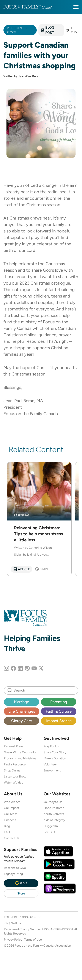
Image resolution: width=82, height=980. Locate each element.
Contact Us (12, 838)
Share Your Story (55, 752)
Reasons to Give (15, 868)
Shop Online (12, 770)
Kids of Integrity (54, 820)
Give (21, 883)
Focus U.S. (51, 832)
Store (21, 893)
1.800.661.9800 (31, 917)
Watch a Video (14, 782)
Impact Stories (59, 721)
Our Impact (12, 808)
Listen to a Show (15, 776)
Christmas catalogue (50, 283)
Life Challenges (22, 711)
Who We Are (12, 802)
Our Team (10, 814)
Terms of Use (33, 939)
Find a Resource (15, 764)
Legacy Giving (13, 874)
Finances (10, 820)
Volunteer (50, 764)
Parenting (59, 702)
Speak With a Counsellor (20, 752)
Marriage (22, 702)
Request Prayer (14, 746)
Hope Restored (54, 808)
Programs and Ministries (20, 758)
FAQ (7, 832)
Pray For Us (51, 746)
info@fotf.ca (12, 923)
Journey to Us (53, 802)
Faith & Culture (59, 711)
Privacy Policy (13, 939)
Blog (7, 826)
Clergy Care (22, 721)
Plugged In (51, 826)
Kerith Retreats (54, 814)
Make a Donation (55, 758)
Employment (52, 770)
